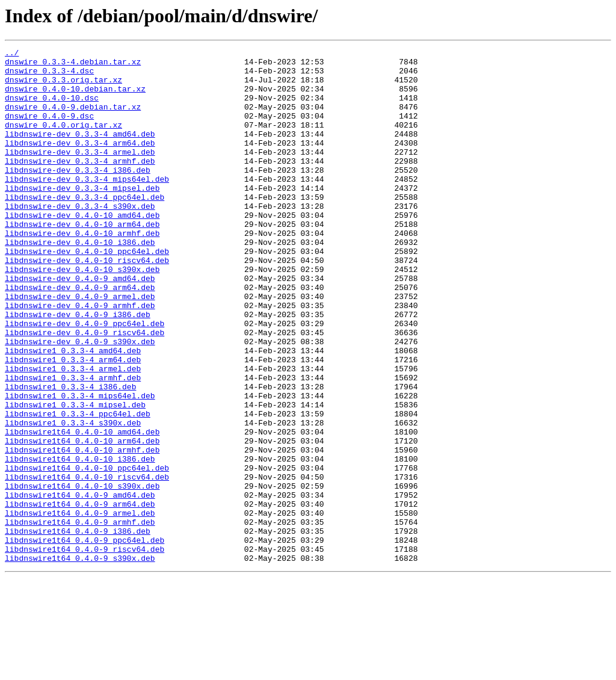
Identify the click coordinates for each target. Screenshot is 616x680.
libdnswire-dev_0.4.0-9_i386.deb (78, 368)
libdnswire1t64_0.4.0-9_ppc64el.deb (85, 639)
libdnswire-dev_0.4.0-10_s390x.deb (82, 314)
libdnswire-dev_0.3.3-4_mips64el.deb (87, 206)
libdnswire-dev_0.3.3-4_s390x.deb (80, 238)
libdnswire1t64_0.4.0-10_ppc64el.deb (87, 552)
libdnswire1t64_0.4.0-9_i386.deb (78, 628)
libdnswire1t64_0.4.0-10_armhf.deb (82, 531)
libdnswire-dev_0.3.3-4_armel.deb (80, 173)
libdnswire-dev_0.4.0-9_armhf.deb (80, 357)
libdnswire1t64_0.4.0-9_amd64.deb (80, 585)
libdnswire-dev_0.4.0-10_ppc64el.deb (87, 292)
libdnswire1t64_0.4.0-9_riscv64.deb (85, 650)
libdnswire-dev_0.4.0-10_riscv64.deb (87, 303)
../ (12, 54)
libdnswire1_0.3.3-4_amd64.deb (73, 412)
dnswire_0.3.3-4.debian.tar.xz (73, 65)
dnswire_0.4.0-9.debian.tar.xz (73, 119)
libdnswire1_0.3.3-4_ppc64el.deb (78, 487)
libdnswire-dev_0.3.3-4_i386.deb (78, 195)
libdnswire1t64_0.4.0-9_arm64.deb (80, 596)
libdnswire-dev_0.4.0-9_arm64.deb (80, 336)
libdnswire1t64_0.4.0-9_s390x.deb (80, 661)
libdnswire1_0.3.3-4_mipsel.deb (75, 477)
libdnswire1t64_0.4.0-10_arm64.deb (82, 520)
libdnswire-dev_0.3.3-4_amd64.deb (80, 152)
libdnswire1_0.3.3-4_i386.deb (70, 455)
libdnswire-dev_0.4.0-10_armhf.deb (82, 271)
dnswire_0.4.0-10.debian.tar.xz (75, 97)
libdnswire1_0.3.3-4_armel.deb (73, 433)
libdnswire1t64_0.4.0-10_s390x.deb (82, 574)
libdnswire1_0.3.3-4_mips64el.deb (80, 466)
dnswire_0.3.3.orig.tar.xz (63, 87)
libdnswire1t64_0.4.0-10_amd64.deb (82, 509)
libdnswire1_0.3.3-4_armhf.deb (73, 444)
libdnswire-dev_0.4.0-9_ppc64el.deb (85, 379)
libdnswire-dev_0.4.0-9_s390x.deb (80, 401)
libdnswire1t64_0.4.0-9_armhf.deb (80, 617)
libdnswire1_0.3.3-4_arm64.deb (73, 422)
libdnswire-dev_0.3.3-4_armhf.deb (80, 184)
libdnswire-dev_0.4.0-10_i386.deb (80, 282)
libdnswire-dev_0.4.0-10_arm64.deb (82, 260)
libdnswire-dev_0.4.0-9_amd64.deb (80, 325)
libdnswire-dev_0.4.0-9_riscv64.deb (85, 390)
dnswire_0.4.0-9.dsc (49, 130)
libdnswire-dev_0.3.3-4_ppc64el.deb (85, 227)
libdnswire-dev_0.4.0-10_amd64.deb (82, 249)
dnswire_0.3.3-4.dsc (49, 76)
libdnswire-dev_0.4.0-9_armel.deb (80, 347)
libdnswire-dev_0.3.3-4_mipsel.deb (82, 217)
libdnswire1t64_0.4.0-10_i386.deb (80, 542)
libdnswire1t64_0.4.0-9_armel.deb (80, 607)
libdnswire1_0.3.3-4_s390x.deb (73, 498)
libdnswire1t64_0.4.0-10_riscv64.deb (87, 563)
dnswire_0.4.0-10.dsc (52, 108)
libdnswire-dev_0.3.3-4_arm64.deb (80, 162)
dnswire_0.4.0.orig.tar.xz (63, 141)
